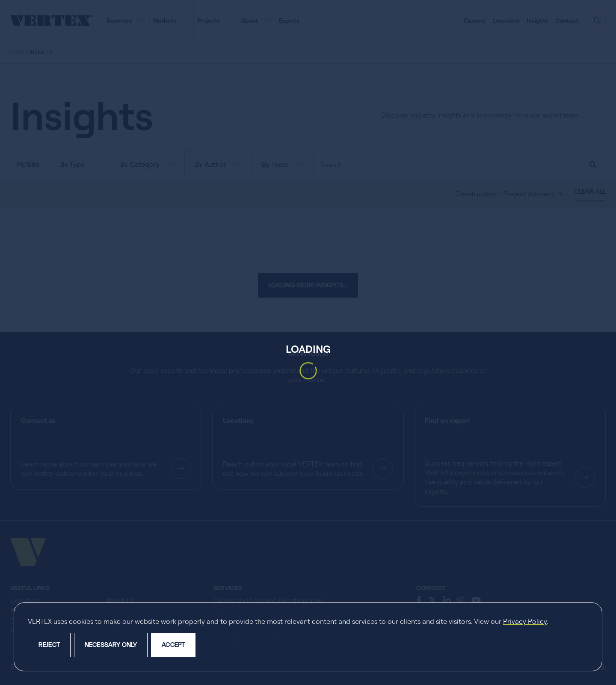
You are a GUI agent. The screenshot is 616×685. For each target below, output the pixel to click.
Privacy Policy (525, 621)
